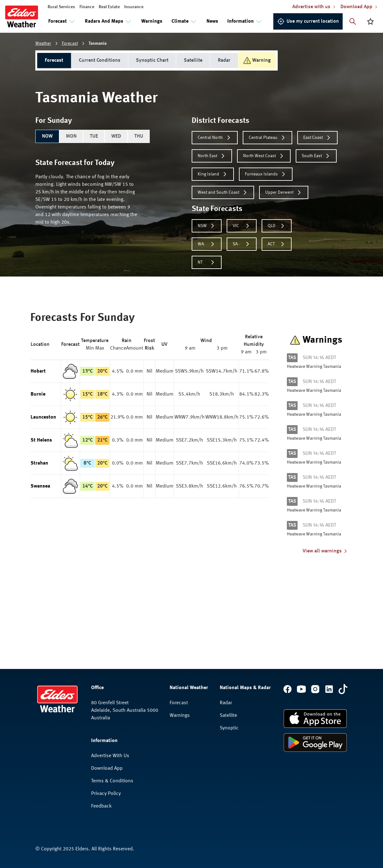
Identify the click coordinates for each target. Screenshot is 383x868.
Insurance (134, 7)
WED (116, 136)
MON (71, 136)
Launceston (43, 417)
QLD (277, 226)
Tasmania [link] (98, 43)
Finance (87, 7)
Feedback (101, 806)
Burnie (38, 394)
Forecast (70, 43)
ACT (277, 244)
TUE (94, 136)
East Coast (317, 138)
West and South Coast (223, 192)
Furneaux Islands (266, 174)
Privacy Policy (106, 794)
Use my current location (308, 21)
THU (139, 136)
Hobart (38, 371)
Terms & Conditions (112, 781)
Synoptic (229, 728)
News (212, 21)
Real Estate (109, 7)
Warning (257, 60)
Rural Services (61, 7)
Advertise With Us (110, 756)
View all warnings (325, 551)
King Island (213, 174)
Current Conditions (100, 60)
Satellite (193, 60)
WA (207, 244)
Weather (43, 43)
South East (316, 156)
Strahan (39, 463)
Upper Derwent (284, 192)
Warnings (152, 21)
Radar (224, 60)
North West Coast (264, 156)
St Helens (41, 440)
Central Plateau (267, 138)
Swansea (40, 486)
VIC (242, 226)
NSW (207, 226)
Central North (215, 138)
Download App (107, 768)
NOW (47, 136)
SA (242, 244)
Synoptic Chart (152, 60)
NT (207, 262)
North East (212, 156)
